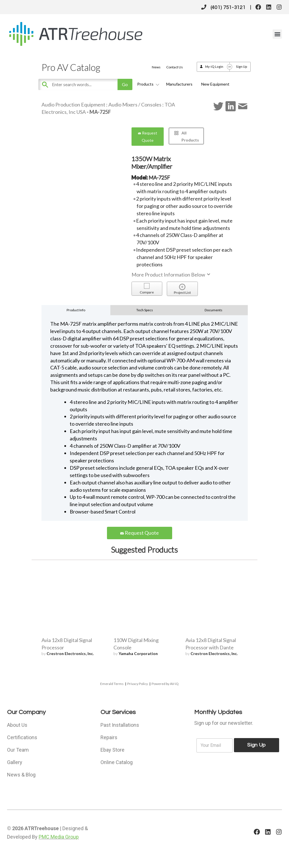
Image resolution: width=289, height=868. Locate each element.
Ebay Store (112, 750)
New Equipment (215, 84)
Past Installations (120, 725)
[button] (277, 34)
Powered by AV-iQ (165, 684)
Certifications (22, 737)
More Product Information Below (171, 275)
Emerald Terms (112, 684)
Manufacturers (179, 84)
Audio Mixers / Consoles (135, 105)
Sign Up (242, 67)
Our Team (18, 750)
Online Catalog (117, 762)
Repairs (109, 737)
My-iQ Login (214, 67)
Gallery (15, 762)
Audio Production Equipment (73, 105)
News (156, 67)
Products (147, 84)
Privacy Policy (138, 684)
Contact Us (175, 67)
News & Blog (21, 775)
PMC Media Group (59, 837)
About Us (17, 725)
